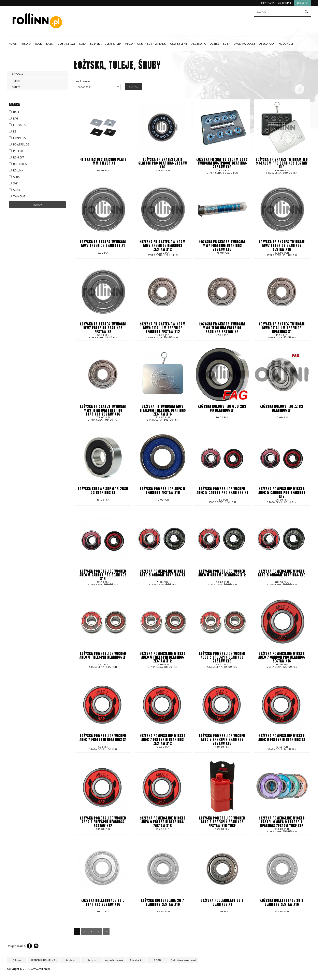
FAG (13, 118)
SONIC (15, 190)
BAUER (15, 112)
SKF (13, 183)
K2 (13, 131)
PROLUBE (17, 151)
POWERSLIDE (19, 144)
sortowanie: (83, 81)
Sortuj (134, 87)
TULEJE (16, 81)
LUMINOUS (17, 138)
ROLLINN (16, 170)
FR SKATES (17, 125)
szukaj (307, 12)
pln (302, 4)
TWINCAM (17, 196)
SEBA (14, 177)
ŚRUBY (16, 87)
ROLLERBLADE (19, 164)
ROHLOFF (17, 157)
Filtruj (37, 205)
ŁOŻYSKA (18, 74)
